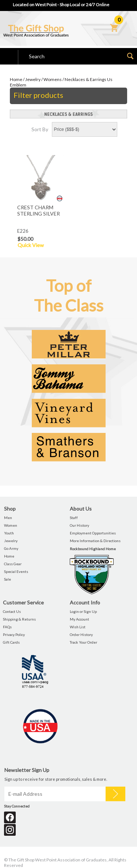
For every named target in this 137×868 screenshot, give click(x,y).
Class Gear (13, 564)
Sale (7, 579)
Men (8, 518)
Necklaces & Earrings (85, 79)
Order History (81, 635)
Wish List (78, 627)
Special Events (16, 571)
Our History (79, 525)
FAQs (7, 627)
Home (16, 79)
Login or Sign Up (83, 611)
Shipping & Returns (19, 619)
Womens (53, 79)
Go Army (11, 548)
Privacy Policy (14, 635)
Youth (9, 533)
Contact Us (12, 611)
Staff (74, 518)
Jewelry (33, 79)
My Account (79, 619)
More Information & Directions (95, 541)
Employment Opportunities (93, 533)
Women (11, 525)
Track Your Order (83, 642)
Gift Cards (11, 642)
